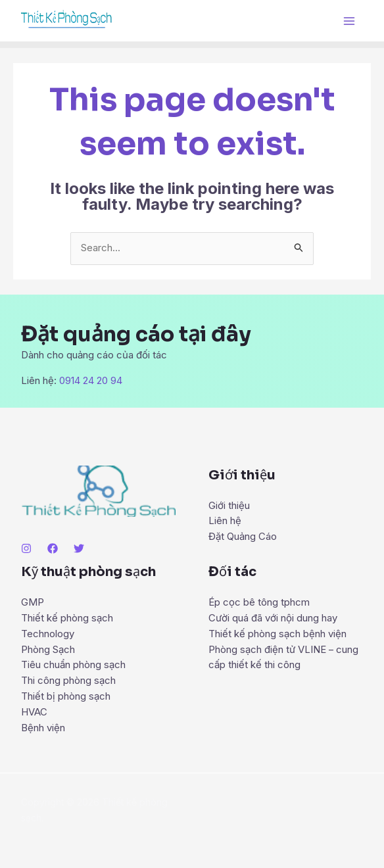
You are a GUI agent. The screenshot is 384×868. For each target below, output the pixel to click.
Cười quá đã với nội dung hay (273, 618)
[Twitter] (79, 548)
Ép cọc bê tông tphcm (259, 602)
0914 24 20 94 (91, 380)
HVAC (34, 712)
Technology (48, 634)
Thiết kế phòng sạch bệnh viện (277, 634)
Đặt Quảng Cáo (243, 537)
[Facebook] (53, 548)
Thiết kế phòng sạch (67, 618)
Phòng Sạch (48, 649)
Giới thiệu (229, 505)
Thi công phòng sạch (68, 681)
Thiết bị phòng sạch (66, 697)
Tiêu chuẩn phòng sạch (73, 665)
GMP (33, 602)
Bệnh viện (43, 728)
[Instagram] (26, 548)
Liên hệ (225, 521)
